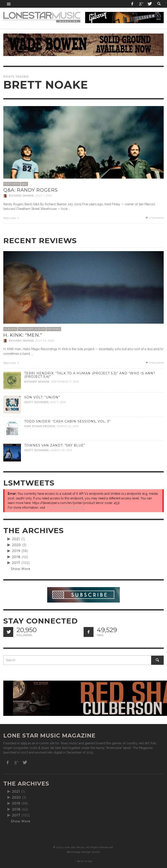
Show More (21, 569)
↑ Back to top (83, 861)
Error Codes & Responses (65, 508)
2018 (16, 557)
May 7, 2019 (58, 402)
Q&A (24, 184)
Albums (10, 329)
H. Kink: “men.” (23, 335)
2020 (17, 545)
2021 (16, 539)
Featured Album (32, 329)
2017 (16, 563)
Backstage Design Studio (83, 852)
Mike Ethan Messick (40, 426)
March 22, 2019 (68, 426)
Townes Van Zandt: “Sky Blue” (55, 445)
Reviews (54, 329)
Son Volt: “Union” (42, 397)
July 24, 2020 (45, 341)
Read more (11, 218)
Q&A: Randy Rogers (31, 190)
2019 (16, 551)
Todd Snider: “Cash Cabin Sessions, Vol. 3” (68, 421)
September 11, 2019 (65, 382)
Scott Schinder (37, 402)
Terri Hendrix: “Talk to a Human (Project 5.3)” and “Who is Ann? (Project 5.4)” (90, 375)
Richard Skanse (21, 196)
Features (12, 184)
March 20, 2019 (61, 450)
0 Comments (154, 218)
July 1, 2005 (44, 196)
